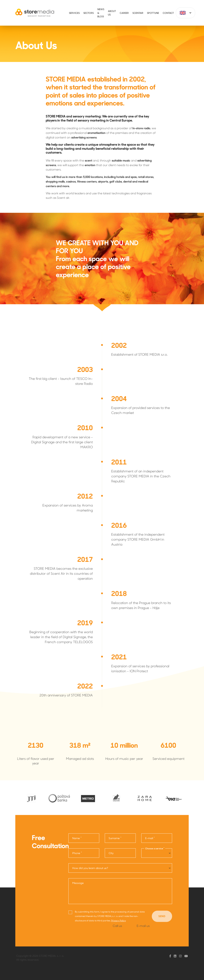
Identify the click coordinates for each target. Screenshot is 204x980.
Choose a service (155, 848)
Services (74, 13)
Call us (117, 926)
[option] (31, 798)
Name (77, 838)
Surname (115, 838)
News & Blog (101, 13)
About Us (112, 13)
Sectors (89, 13)
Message (78, 883)
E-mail (150, 838)
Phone (77, 853)
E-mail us (143, 926)
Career (124, 13)
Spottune (153, 13)
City (111, 853)
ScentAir (138, 13)
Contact (168, 13)
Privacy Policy (119, 920)
